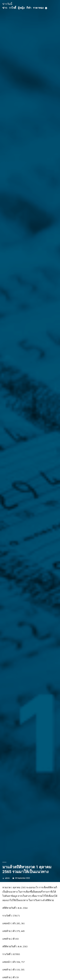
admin (7, 878)
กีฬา (29, 8)
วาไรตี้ (12, 8)
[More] (46, 8)
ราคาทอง (38, 8)
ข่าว (5, 8)
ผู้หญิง (21, 8)
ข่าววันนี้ (7, 4)
